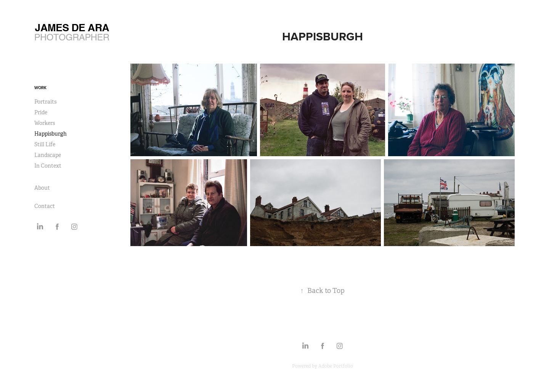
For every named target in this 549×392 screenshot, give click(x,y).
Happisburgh (51, 134)
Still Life (45, 144)
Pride (41, 112)
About (42, 188)
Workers (45, 123)
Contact (45, 206)
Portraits (45, 102)
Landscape (48, 155)
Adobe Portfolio (336, 366)
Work (40, 88)
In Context (48, 166)
